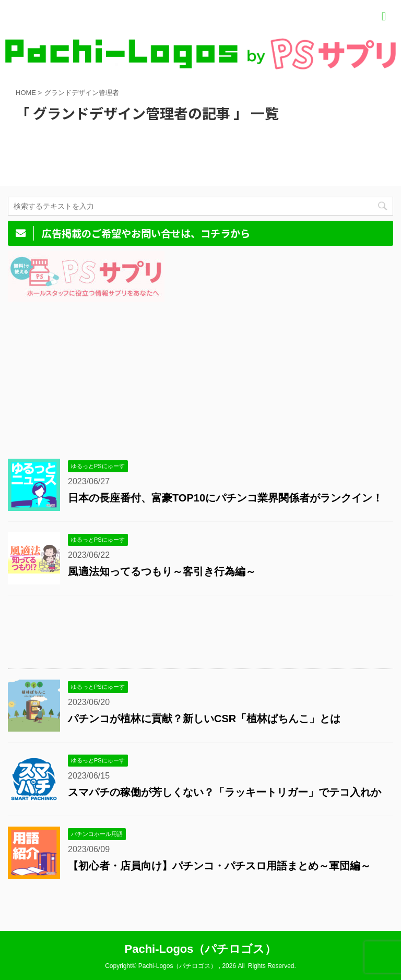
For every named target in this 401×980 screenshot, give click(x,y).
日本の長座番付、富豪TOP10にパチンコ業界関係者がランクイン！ (225, 498)
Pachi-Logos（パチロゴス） (200, 949)
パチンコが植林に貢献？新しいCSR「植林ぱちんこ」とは (204, 719)
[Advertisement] (195, 375)
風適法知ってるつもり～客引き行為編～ (162, 571)
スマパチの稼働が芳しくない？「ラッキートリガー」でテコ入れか (225, 792)
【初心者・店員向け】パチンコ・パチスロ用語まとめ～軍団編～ (219, 866)
